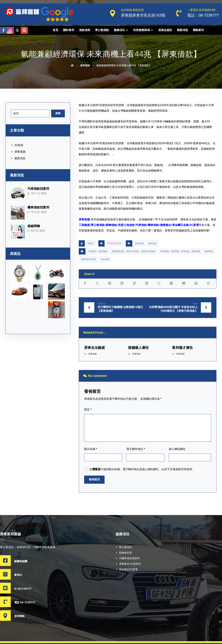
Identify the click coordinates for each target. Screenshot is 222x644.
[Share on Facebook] (85, 284)
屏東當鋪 (139, 243)
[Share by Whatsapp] (159, 284)
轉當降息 (209, 251)
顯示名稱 (91, 450)
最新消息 (152, 243)
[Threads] (17, 30)
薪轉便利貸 (125, 553)
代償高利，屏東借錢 (98, 251)
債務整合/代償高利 (130, 564)
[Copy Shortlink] (208, 284)
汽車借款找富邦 (39, 189)
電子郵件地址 (136, 450)
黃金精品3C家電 (128, 570)
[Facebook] (3, 30)
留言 (88, 410)
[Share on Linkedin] (147, 284)
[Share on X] (97, 284)
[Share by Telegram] (171, 284)
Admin (91, 243)
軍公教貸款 (125, 548)
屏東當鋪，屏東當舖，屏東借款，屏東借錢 (180, 251)
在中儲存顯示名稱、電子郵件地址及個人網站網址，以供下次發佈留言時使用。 (142, 470)
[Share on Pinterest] (110, 284)
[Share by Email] (184, 284)
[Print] (196, 284)
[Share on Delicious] (134, 284)
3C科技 (19, 146)
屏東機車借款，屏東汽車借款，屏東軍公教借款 (134, 251)
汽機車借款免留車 (129, 559)
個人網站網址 (177, 450)
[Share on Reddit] (122, 284)
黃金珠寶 (105, 259)
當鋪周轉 (35, 224)
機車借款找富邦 (39, 206)
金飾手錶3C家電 (88, 259)
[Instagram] (10, 30)
